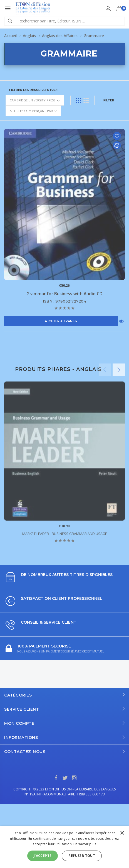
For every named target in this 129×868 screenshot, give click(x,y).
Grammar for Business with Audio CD (64, 294)
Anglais (29, 36)
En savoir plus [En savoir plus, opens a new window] (85, 844)
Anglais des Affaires (60, 36)
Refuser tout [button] (82, 856)
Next (119, 370)
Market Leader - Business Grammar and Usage (65, 534)
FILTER (109, 100)
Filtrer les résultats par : (34, 90)
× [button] (122, 833)
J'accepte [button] (43, 856)
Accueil (10, 36)
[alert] (64, 847)
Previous (105, 370)
